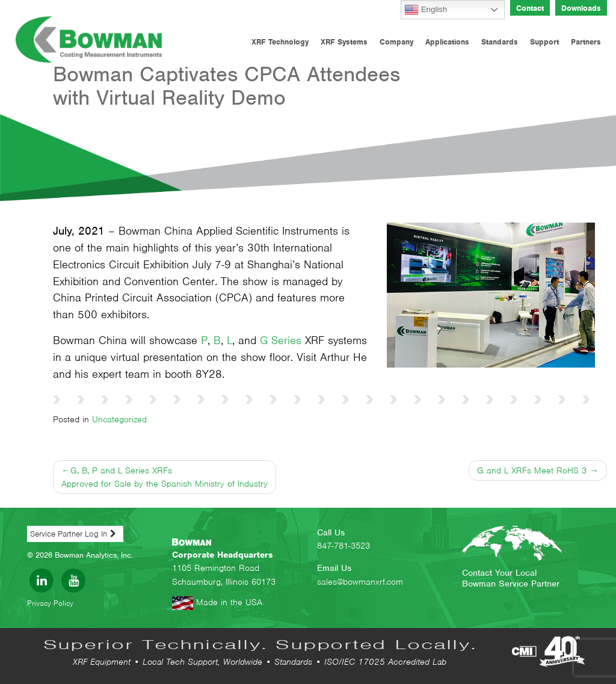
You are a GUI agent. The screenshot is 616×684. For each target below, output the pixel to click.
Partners (586, 42)
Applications (447, 42)
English (426, 10)
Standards (500, 42)
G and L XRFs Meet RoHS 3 (532, 470)
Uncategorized (119, 419)
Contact (530, 8)
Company (396, 42)
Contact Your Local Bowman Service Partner (511, 578)
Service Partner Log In (69, 534)
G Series (281, 340)
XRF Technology (280, 42)
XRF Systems (344, 42)
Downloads (581, 8)
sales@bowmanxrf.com (360, 582)
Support (544, 42)
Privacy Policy (50, 603)
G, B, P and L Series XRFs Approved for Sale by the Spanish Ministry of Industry (165, 477)
